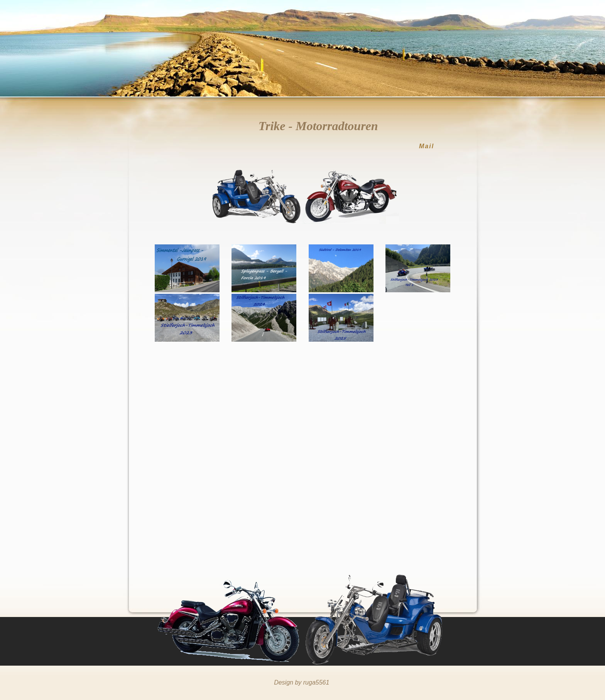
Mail (427, 146)
